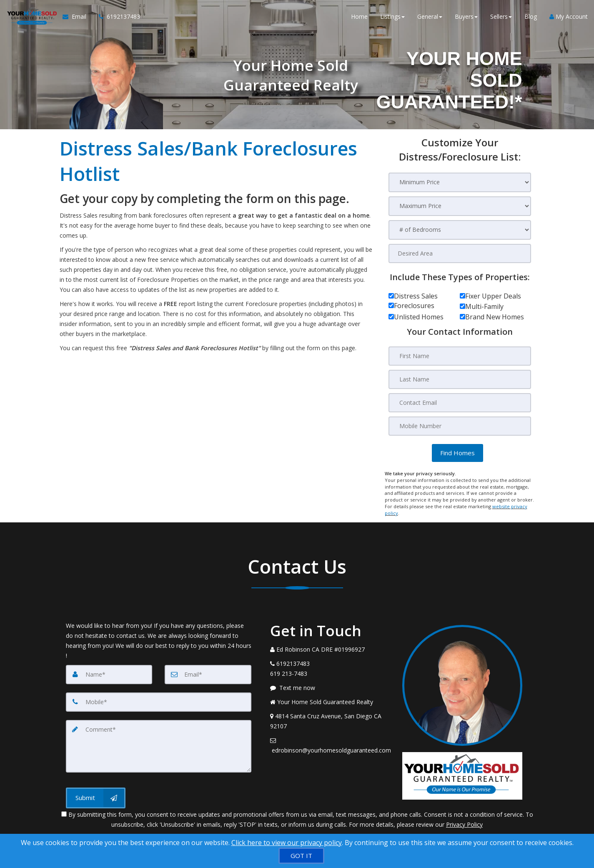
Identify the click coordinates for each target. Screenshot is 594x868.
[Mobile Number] (460, 426)
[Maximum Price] (460, 206)
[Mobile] (159, 702)
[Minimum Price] (460, 182)
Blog (531, 16)
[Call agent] (116, 17)
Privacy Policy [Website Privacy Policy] (464, 824)
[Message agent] (330, 688)
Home (359, 16)
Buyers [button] (466, 16)
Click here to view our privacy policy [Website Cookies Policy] (287, 843)
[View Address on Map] (330, 721)
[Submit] (96, 798)
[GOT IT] (301, 856)
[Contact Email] (460, 403)
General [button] (430, 16)
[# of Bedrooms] (460, 230)
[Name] (109, 675)
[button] (457, 453)
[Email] (208, 675)
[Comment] (159, 746)
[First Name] (460, 356)
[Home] (31, 17)
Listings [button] (392, 16)
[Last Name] (460, 379)
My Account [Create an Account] (569, 16)
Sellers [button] (501, 16)
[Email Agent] (78, 17)
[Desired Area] (460, 253)
